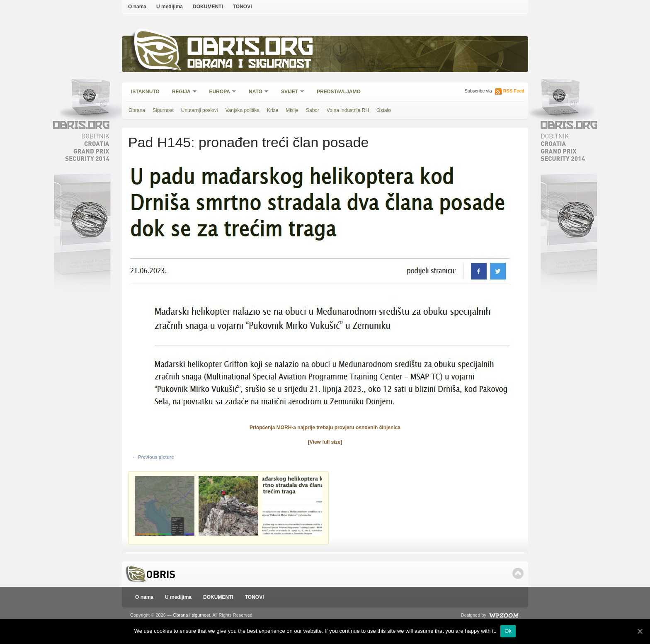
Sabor (313, 110)
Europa (220, 92)
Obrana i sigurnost (249, 65)
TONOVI (243, 7)
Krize (273, 110)
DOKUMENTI (208, 7)
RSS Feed (514, 91)
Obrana (137, 110)
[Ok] (640, 631)
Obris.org (251, 49)
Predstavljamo (339, 92)
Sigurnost (163, 110)
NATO (256, 92)
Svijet (290, 92)
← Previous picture (153, 457)
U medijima (170, 7)
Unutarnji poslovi (200, 110)
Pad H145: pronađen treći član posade (248, 142)
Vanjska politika (242, 110)
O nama (137, 7)
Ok (508, 631)
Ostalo (384, 110)
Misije (292, 110)
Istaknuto (145, 92)
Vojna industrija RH (348, 110)
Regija (182, 92)
